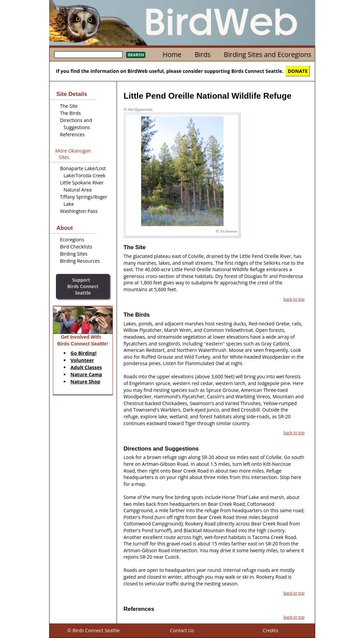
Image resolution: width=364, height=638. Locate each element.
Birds (203, 54)
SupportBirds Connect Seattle (83, 286)
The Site (69, 106)
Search (136, 55)
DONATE (298, 71)
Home (172, 54)
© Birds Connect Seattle (94, 630)
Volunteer (82, 360)
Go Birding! (84, 353)
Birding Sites (74, 254)
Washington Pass (79, 211)
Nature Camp (86, 374)
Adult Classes (86, 367)
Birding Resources (80, 261)
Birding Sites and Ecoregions (268, 54)
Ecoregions (72, 240)
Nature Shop (85, 382)
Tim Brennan (229, 231)
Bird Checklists (76, 247)
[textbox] (88, 55)
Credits (270, 630)
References (72, 134)
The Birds (70, 113)
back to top (294, 299)
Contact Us (182, 630)
